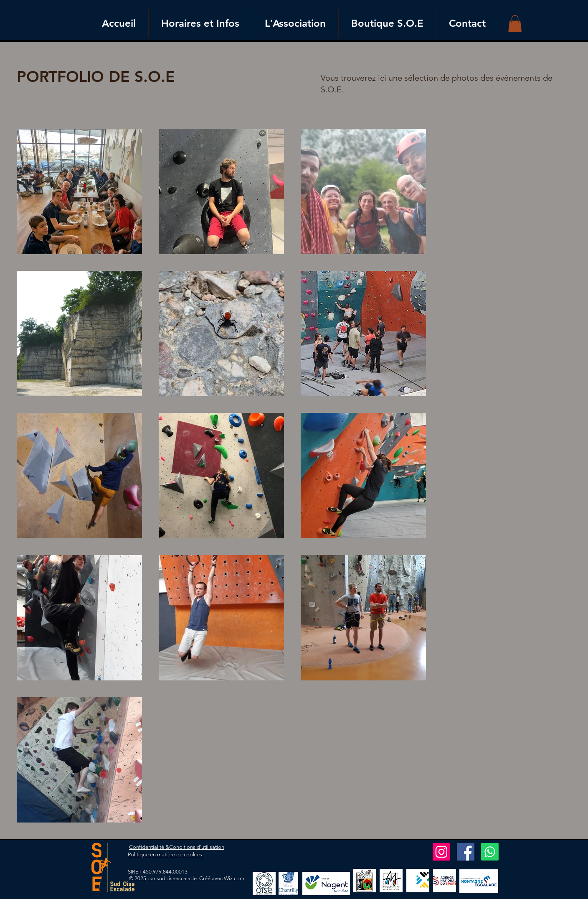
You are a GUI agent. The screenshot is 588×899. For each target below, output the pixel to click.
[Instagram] (441, 852)
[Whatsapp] (490, 852)
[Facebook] (466, 852)
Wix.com (234, 878)
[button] (515, 24)
